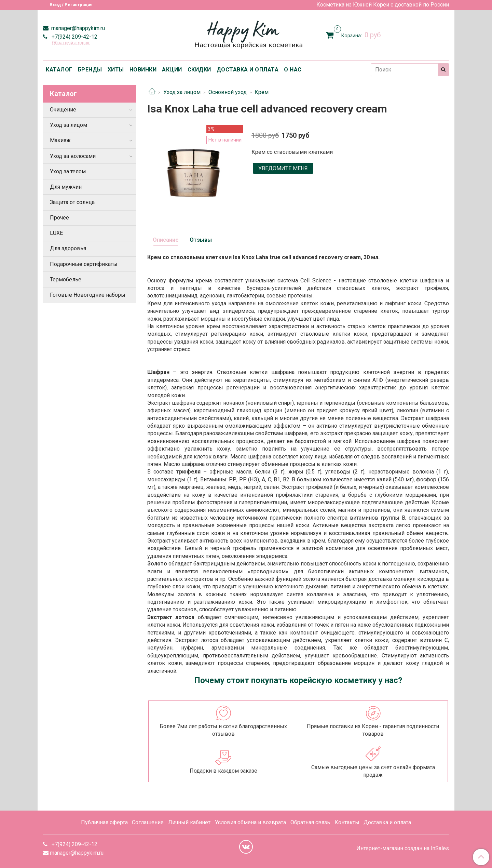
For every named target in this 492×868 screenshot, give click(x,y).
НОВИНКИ (143, 70)
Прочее (59, 218)
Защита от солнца (72, 202)
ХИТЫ (116, 70)
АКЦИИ (172, 70)
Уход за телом (68, 171)
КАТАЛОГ (59, 70)
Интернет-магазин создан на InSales (403, 849)
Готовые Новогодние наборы (88, 295)
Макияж (60, 140)
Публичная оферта (104, 822)
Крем (262, 92)
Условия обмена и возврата (250, 822)
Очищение (63, 110)
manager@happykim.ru (77, 28)
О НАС (293, 70)
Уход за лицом (182, 92)
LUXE (56, 233)
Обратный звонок (71, 43)
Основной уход (228, 92)
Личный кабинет (189, 822)
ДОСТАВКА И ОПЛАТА (248, 70)
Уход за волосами (73, 156)
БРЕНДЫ (90, 70)
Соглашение (148, 822)
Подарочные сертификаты (84, 264)
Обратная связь (310, 822)
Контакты (347, 822)
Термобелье (66, 279)
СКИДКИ (199, 70)
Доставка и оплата (387, 822)
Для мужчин (66, 187)
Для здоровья (68, 248)
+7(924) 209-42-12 (74, 37)
